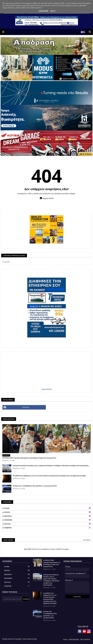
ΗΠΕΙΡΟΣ (47, 512)
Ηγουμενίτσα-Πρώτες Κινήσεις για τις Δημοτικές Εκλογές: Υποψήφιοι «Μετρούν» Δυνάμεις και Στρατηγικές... (51, 466)
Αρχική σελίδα (47, 198)
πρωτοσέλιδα (47, 389)
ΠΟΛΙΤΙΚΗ (47, 524)
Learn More (43, 11)
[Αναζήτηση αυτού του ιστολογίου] (13, 599)
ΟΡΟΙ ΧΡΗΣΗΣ (85, 639)
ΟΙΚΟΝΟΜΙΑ (47, 520)
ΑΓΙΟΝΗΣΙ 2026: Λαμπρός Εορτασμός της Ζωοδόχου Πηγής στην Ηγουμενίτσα (29, 458)
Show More (87, 540)
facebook (26, 407)
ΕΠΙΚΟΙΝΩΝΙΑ (74, 639)
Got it (53, 11)
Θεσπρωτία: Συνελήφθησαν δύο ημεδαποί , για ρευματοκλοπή (35, 486)
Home (65, 639)
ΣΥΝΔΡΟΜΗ (47, 528)
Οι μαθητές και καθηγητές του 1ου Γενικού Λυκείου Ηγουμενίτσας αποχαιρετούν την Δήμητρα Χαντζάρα (49, 476)
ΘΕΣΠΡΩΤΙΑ (47, 516)
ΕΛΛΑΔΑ (47, 508)
